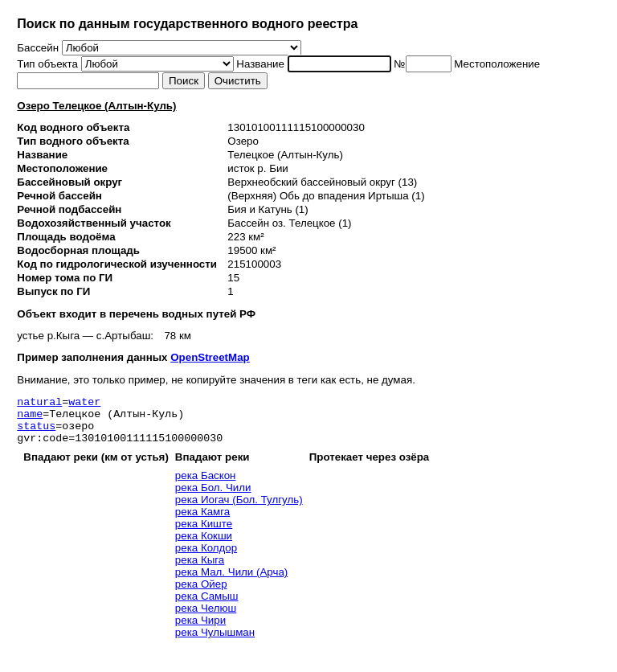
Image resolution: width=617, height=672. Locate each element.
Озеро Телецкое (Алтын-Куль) (96, 106)
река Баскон (206, 485)
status (36, 432)
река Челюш (206, 618)
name (30, 418)
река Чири (200, 630)
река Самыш (207, 606)
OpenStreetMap (210, 357)
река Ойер (201, 594)
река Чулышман (215, 642)
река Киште (204, 533)
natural (39, 404)
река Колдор (206, 557)
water (84, 404)
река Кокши (204, 545)
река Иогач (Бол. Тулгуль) (239, 509)
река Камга (202, 521)
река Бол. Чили (213, 497)
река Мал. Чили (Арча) (231, 582)
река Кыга (200, 570)
